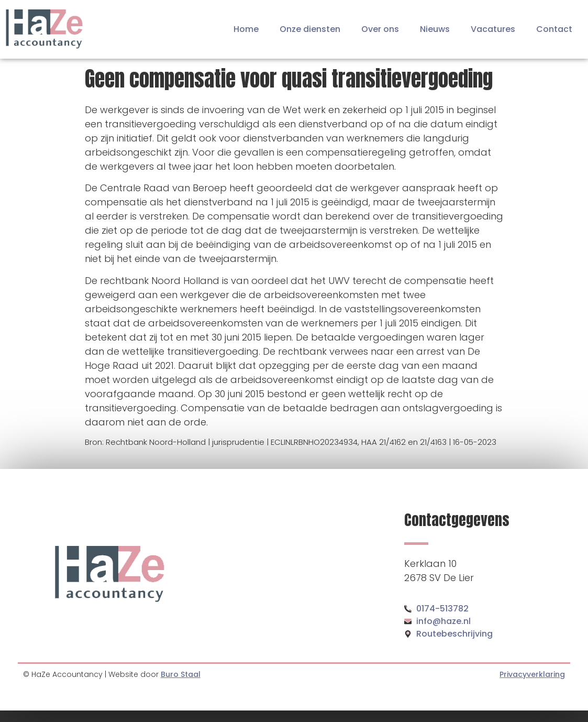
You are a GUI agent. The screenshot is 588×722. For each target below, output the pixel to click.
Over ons (380, 29)
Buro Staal (181, 674)
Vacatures (493, 29)
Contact (554, 29)
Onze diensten (310, 29)
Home (246, 29)
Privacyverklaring (532, 674)
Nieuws (435, 29)
